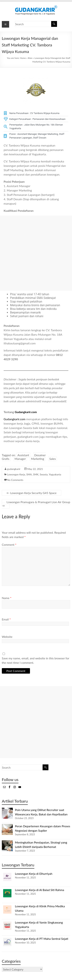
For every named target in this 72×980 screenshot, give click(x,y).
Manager (20, 459)
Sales (53, 459)
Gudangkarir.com (26, 412)
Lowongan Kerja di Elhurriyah (34, 874)
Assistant (23, 455)
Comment (9, 545)
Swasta (44, 474)
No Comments (15, 480)
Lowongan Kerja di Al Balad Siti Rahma (40, 890)
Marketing (38, 459)
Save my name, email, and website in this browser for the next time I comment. (36, 660)
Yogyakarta (55, 474)
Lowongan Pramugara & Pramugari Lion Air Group (36, 504)
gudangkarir (14, 469)
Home (23, 58)
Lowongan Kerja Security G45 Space (32, 493)
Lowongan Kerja (16, 474)
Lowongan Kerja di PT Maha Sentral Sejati (42, 939)
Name (7, 598)
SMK (36, 474)
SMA (29, 474)
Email (6, 619)
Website (7, 637)
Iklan (30, 58)
